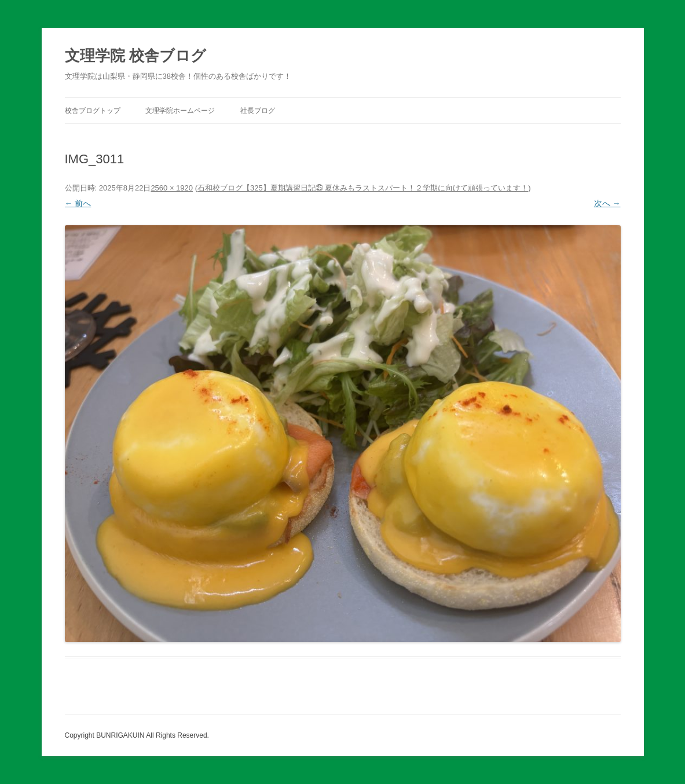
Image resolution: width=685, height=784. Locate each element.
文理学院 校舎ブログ (135, 56)
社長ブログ (258, 111)
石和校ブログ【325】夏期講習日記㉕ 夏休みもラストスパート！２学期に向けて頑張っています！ (363, 188)
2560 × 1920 (172, 188)
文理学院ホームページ (180, 111)
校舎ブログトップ (93, 111)
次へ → (607, 203)
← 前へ (78, 203)
